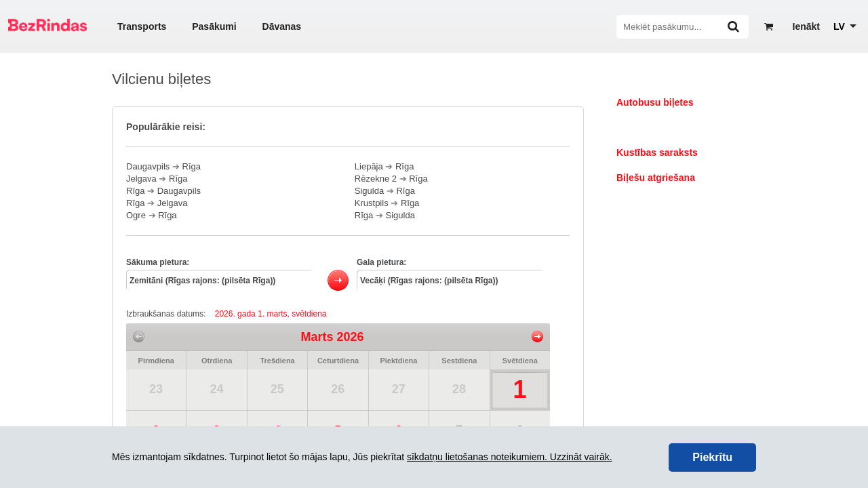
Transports (142, 26)
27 (399, 389)
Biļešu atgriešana (656, 178)
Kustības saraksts (657, 152)
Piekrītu (712, 457)
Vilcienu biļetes (651, 127)
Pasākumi (214, 26)
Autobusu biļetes (655, 102)
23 (156, 389)
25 (277, 389)
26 (338, 389)
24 (216, 389)
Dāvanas (282, 26)
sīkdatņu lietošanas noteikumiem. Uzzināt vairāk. (510, 457)
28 (459, 389)
